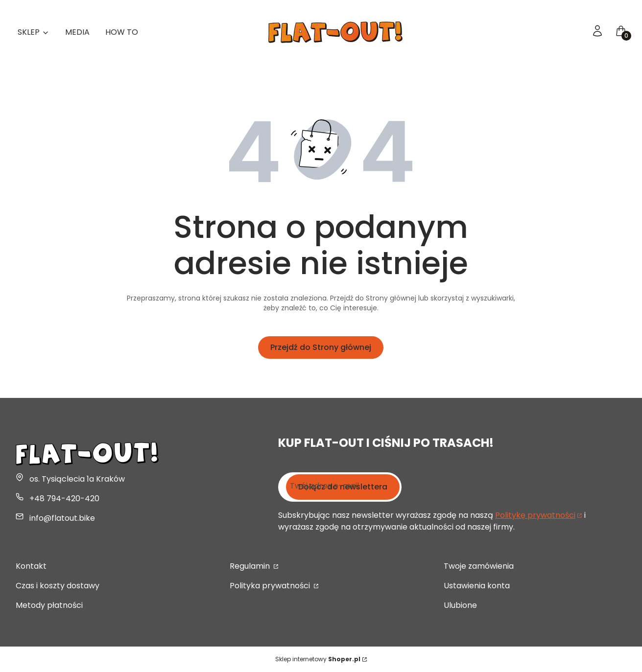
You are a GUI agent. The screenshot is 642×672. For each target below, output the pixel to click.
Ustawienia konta (477, 586)
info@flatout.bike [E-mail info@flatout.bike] (62, 518)
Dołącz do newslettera (343, 487)
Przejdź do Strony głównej (321, 347)
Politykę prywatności (535, 515)
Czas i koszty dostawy (58, 586)
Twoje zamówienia (479, 566)
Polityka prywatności (271, 586)
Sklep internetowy (318, 659)
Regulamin (251, 566)
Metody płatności (49, 605)
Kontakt (31, 566)
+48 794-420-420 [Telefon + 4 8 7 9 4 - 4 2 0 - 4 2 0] (64, 498)
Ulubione (460, 605)
